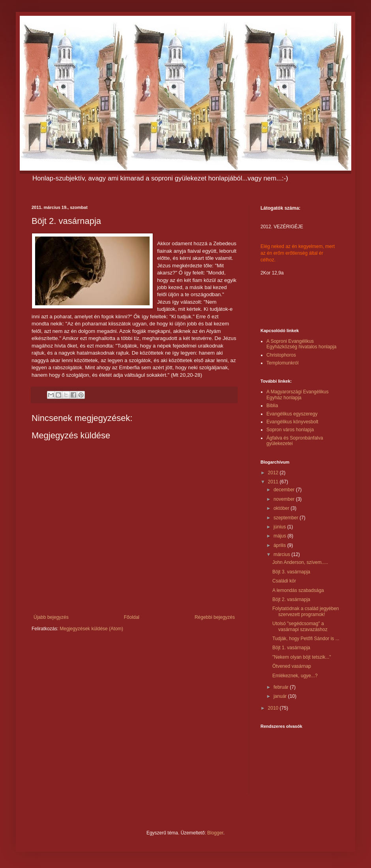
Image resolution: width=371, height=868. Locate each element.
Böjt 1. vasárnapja (291, 648)
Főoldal (132, 617)
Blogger (215, 833)
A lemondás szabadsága (298, 590)
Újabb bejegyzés (51, 617)
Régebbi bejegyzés (215, 617)
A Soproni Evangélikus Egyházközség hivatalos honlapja (301, 344)
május (280, 536)
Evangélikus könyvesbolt (292, 422)
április (280, 545)
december (285, 490)
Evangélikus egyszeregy (292, 414)
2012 (274, 473)
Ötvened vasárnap (292, 666)
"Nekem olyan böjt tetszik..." (302, 657)
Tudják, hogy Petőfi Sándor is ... (306, 639)
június (280, 527)
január (281, 696)
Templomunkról (282, 363)
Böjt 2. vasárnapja (291, 599)
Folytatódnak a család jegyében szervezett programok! (306, 611)
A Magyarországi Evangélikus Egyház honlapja (297, 395)
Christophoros (281, 355)
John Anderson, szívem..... (300, 562)
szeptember (287, 518)
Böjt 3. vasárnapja (291, 572)
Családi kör (284, 581)
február (282, 687)
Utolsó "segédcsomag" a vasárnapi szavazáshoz (300, 626)
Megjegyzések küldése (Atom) (91, 629)
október (282, 508)
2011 (274, 482)
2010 (274, 708)
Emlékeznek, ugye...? (295, 676)
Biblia (272, 406)
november (285, 499)
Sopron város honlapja (290, 430)
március (282, 554)
